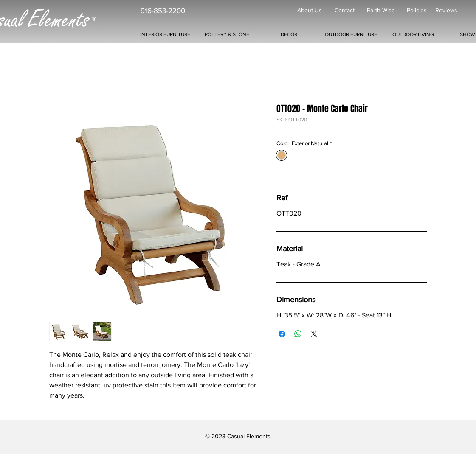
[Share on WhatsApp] (298, 334)
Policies (417, 10)
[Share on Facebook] (282, 334)
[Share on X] (314, 334)
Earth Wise (381, 10)
